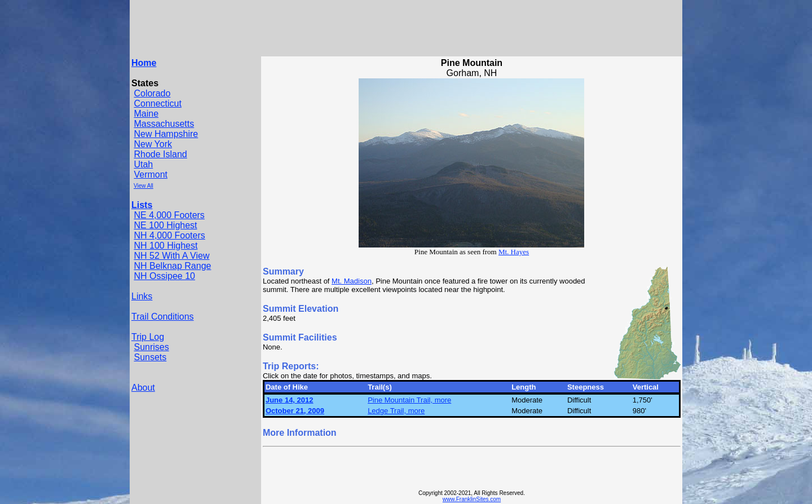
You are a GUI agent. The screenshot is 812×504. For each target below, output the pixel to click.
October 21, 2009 (295, 411)
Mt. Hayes (514, 252)
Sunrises (151, 347)
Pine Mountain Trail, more (409, 400)
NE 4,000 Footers (169, 215)
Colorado (152, 93)
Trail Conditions (163, 317)
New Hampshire (166, 134)
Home (144, 63)
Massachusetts (164, 124)
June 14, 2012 (290, 400)
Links (142, 296)
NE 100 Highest (165, 225)
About (143, 388)
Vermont (151, 174)
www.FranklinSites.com (472, 499)
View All (144, 186)
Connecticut (158, 103)
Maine (146, 114)
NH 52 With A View (171, 256)
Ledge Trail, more (396, 411)
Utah (143, 164)
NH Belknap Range (172, 266)
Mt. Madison (352, 281)
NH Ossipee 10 (164, 276)
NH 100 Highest (166, 246)
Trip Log (148, 337)
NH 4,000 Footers (169, 235)
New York (153, 144)
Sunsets (150, 357)
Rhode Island (160, 154)
